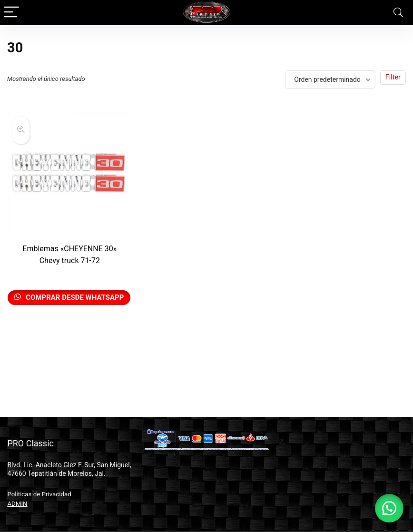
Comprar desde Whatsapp (74, 297)
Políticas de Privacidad (39, 494)
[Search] (398, 13)
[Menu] (11, 13)
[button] (389, 508)
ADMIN (17, 504)
